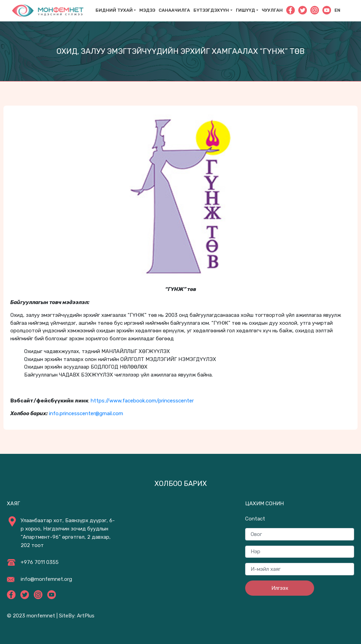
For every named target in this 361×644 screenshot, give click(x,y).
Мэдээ (147, 10)
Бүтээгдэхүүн (211, 10)
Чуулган (272, 10)
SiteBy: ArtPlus (77, 616)
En (337, 10)
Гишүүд (245, 10)
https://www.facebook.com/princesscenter (142, 401)
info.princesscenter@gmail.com (86, 413)
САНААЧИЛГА (174, 10)
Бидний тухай (114, 10)
